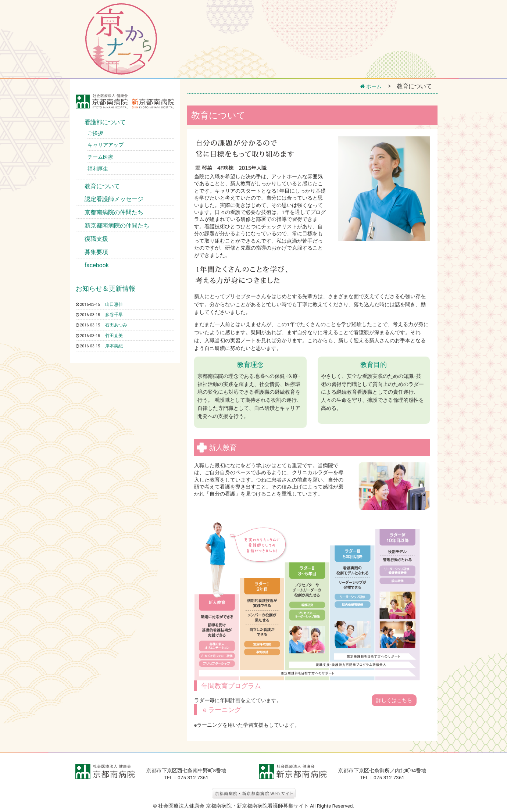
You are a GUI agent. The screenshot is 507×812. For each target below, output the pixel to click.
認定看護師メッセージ (114, 199)
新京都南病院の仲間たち (117, 226)
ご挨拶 (95, 133)
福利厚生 (98, 169)
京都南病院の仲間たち (114, 212)
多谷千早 (115, 314)
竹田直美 (115, 335)
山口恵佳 (115, 304)
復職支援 (96, 239)
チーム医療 (100, 157)
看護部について (105, 122)
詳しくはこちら (394, 700)
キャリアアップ (106, 145)
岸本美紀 (115, 346)
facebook (97, 265)
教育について (102, 186)
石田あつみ (118, 325)
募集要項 (96, 252)
